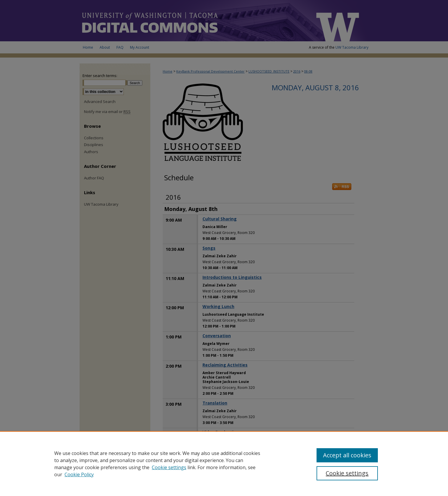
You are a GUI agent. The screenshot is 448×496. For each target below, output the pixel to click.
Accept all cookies (347, 455)
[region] (224, 464)
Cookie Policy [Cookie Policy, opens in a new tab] (79, 474)
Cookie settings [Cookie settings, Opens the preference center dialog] (347, 473)
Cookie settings (169, 467)
